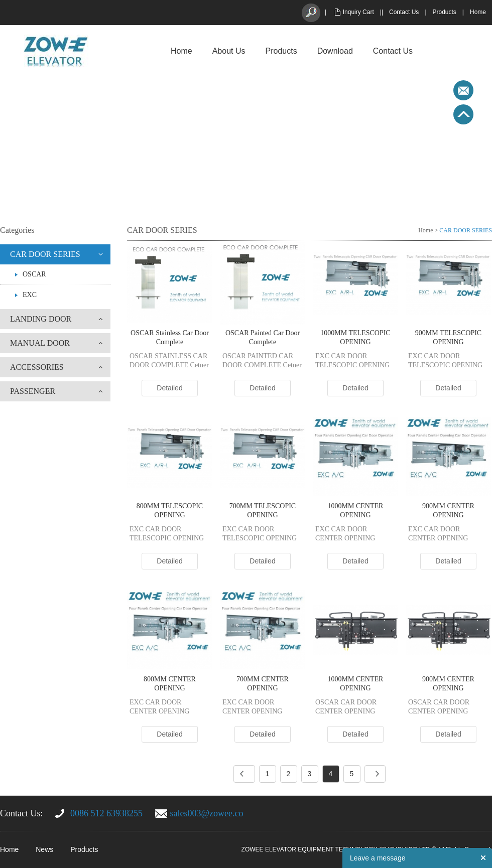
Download (335, 51)
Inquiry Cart (358, 12)
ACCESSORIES (37, 367)
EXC (30, 295)
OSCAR (34, 274)
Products (445, 12)
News (44, 849)
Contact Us (404, 12)
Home (478, 12)
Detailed (169, 388)
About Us (229, 51)
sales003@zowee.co (207, 813)
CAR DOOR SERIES (45, 254)
